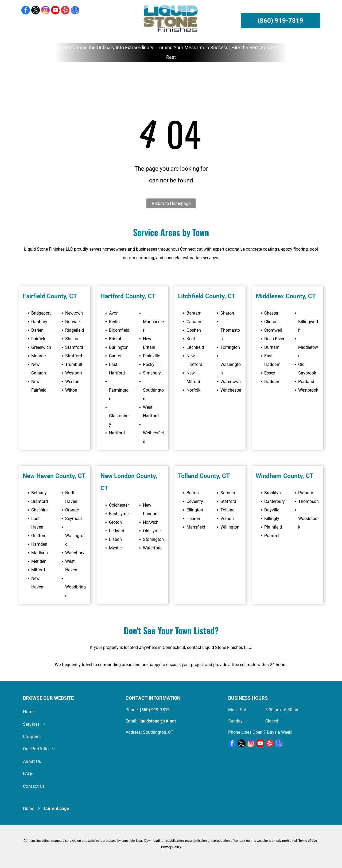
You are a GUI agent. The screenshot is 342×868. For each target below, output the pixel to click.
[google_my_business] (75, 11)
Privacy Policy (171, 847)
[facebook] (26, 11)
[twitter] (36, 11)
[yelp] (65, 11)
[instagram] (45, 11)
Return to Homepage (171, 203)
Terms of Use (308, 841)
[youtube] (55, 11)
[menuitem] (67, 74)
